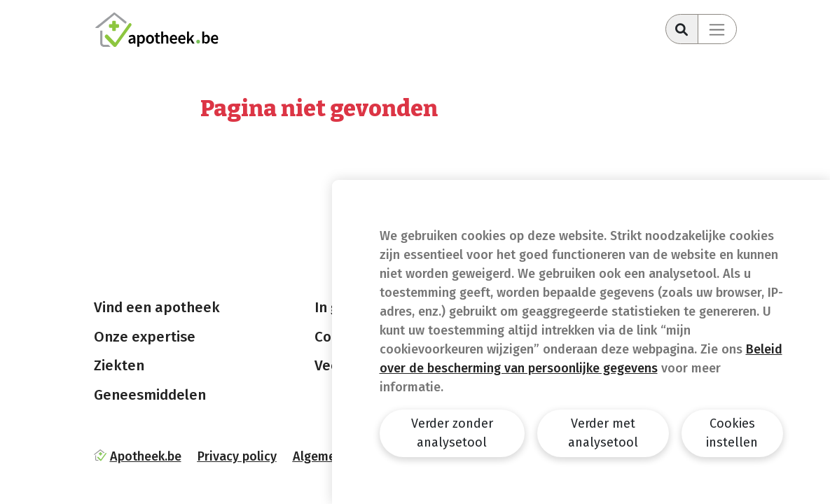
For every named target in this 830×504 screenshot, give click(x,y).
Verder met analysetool (603, 433)
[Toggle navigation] (717, 29)
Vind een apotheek (157, 307)
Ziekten (119, 365)
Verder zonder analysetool (452, 433)
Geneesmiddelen (150, 395)
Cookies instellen (732, 433)
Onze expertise (145, 337)
